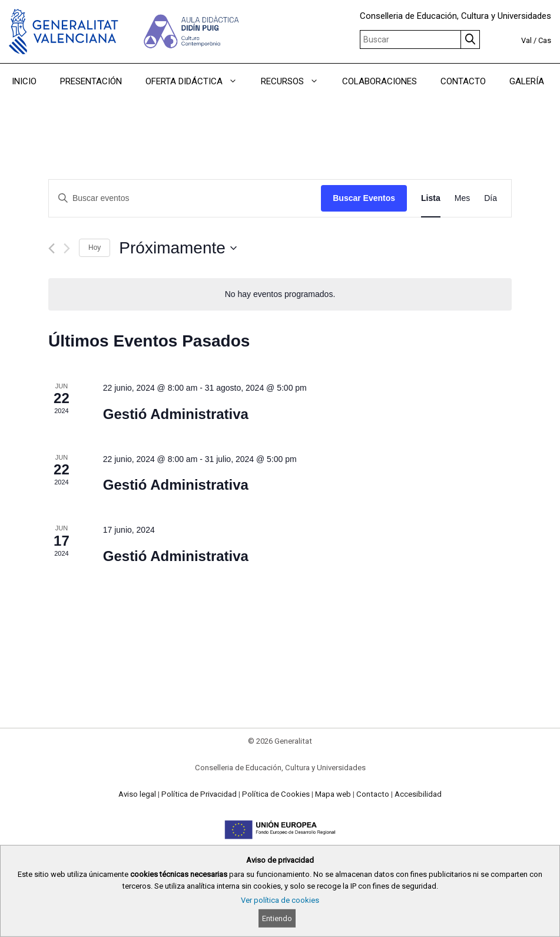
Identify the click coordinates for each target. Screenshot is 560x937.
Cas (545, 40)
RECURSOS (296, 81)
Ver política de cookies (280, 900)
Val (526, 40)
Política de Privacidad (199, 794)
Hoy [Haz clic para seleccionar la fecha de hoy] (95, 248)
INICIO (24, 81)
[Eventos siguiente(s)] (67, 248)
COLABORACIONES (380, 81)
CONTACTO (463, 81)
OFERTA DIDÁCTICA (197, 81)
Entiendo (277, 918)
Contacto (373, 794)
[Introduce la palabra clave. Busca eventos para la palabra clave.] (185, 198)
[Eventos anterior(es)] (52, 248)
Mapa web (333, 794)
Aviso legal (137, 794)
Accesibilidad (418, 794)
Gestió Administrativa (176, 414)
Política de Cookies (276, 794)
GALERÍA (527, 81)
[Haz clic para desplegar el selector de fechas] (178, 248)
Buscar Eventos (364, 198)
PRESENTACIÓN (91, 81)
